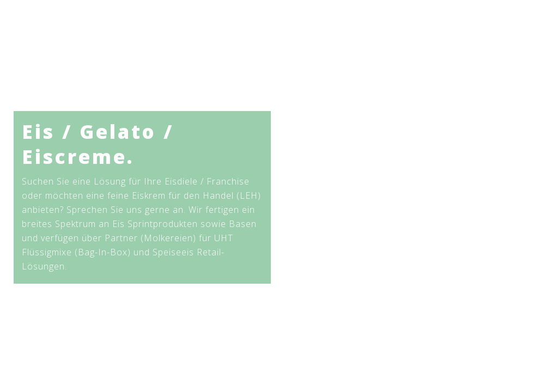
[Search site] (517, 33)
